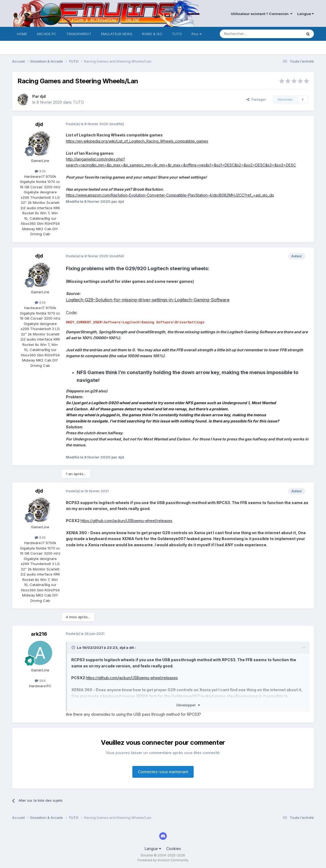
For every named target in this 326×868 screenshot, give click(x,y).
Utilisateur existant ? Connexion (262, 14)
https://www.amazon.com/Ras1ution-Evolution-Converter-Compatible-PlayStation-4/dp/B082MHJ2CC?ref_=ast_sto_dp (170, 195)
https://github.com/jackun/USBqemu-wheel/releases (126, 521)
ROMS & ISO (152, 34)
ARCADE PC (47, 34)
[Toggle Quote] (74, 648)
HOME (22, 34)
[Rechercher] (249, 34)
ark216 (39, 634)
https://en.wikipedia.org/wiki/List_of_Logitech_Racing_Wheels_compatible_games (137, 141)
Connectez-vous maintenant (163, 772)
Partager (256, 99)
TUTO (177, 34)
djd (43, 96)
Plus (196, 34)
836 (40, 171)
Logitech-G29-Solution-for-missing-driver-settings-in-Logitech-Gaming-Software (148, 300)
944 (40, 681)
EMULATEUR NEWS (117, 34)
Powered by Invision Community (163, 860)
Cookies (174, 849)
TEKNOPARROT (79, 34)
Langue (306, 14)
